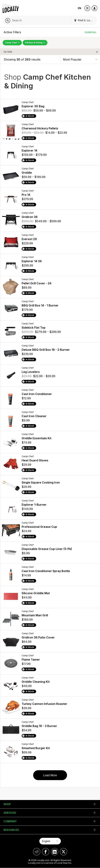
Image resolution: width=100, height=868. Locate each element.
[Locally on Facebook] (46, 852)
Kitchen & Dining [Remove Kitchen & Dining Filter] (35, 43)
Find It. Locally (85, 20)
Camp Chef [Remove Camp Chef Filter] (12, 43)
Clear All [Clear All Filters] (91, 32)
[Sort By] (80, 59)
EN (80, 8)
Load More (50, 775)
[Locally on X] (64, 852)
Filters (8, 52)
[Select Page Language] (50, 841)
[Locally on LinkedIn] (55, 852)
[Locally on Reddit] (37, 852)
